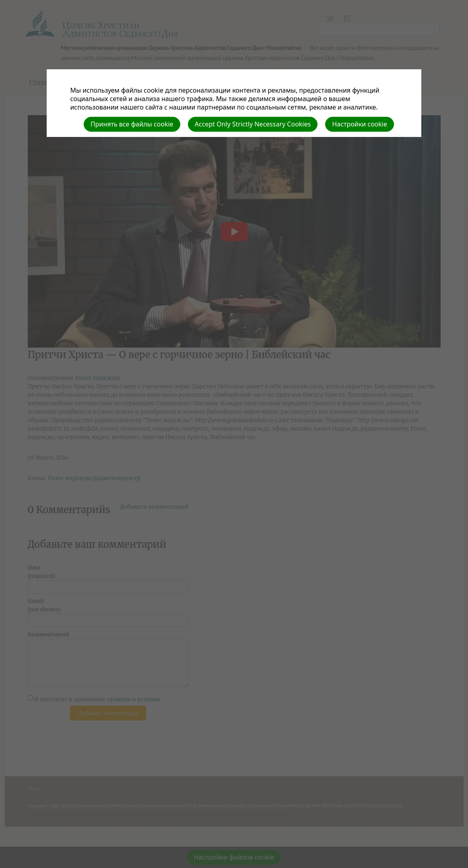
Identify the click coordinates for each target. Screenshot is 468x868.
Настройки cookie (360, 124)
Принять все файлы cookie (132, 124)
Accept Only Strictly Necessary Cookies (253, 124)
